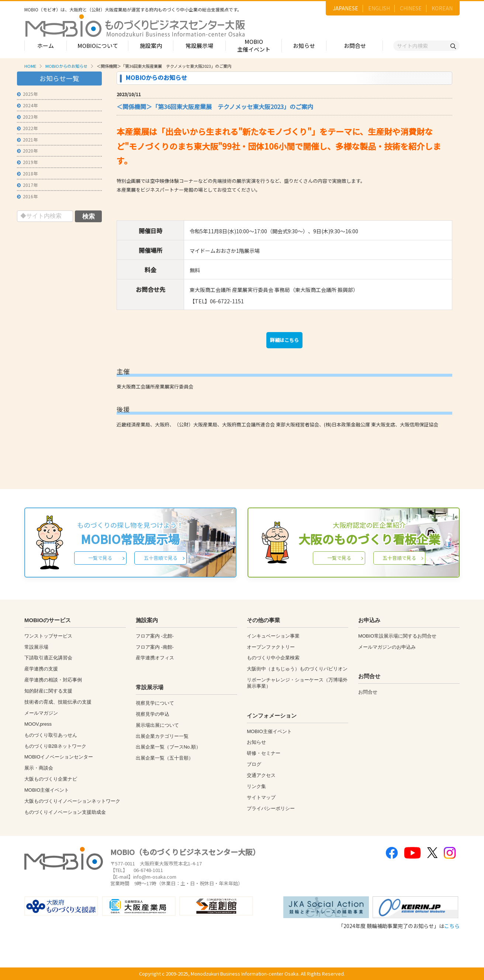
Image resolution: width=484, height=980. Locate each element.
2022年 (27, 128)
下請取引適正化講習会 (48, 658)
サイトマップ (261, 797)
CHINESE (411, 8)
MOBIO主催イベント (254, 45)
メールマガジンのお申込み (387, 647)
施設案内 (151, 46)
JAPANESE (345, 8)
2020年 (27, 151)
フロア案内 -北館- (155, 636)
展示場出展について (157, 725)
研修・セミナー (264, 753)
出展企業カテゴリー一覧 (162, 736)
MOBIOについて (98, 46)
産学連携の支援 (41, 669)
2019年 (27, 162)
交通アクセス (261, 775)
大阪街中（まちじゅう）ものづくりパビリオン (297, 669)
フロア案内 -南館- (155, 647)
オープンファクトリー (271, 647)
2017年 (27, 185)
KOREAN (442, 8)
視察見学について (155, 703)
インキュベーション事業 (273, 636)
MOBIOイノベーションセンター (59, 757)
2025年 (27, 94)
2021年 (27, 139)
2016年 (27, 196)
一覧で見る (100, 558)
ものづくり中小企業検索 (273, 658)
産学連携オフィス (155, 658)
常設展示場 (199, 46)
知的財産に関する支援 (48, 691)
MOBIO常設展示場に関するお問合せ (397, 636)
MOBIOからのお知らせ (66, 66)
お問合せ (355, 46)
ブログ (254, 764)
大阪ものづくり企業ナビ (51, 779)
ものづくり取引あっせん (51, 735)
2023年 (27, 117)
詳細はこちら (284, 340)
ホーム (46, 46)
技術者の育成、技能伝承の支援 (58, 702)
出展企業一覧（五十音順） (165, 758)
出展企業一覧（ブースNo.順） (168, 747)
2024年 (27, 105)
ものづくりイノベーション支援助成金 (65, 812)
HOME (30, 66)
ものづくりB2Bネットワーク (55, 746)
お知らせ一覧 (59, 78)
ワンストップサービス (48, 636)
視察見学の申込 (153, 714)
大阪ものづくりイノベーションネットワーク (72, 801)
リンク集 (256, 786)
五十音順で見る (161, 558)
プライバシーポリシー (271, 808)
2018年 (27, 173)
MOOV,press (38, 724)
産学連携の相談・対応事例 (53, 680)
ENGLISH (379, 8)
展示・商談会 (39, 768)
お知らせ (304, 46)
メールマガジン (41, 713)
